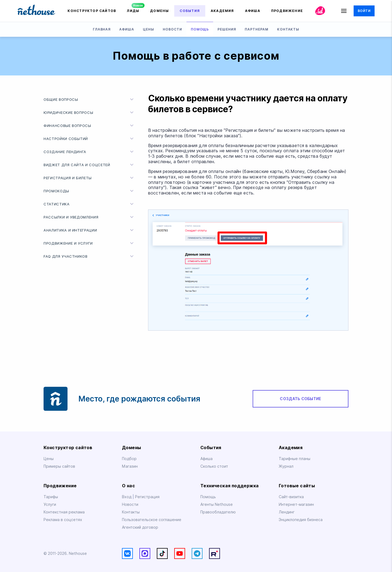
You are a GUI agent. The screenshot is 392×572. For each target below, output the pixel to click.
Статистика (89, 204)
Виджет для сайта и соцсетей (89, 165)
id (320, 11)
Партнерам (257, 29)
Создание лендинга (89, 152)
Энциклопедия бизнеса (301, 520)
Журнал (286, 466)
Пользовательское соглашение (152, 520)
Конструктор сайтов (92, 11)
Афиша (253, 11)
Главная (102, 29)
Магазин (130, 466)
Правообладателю (218, 512)
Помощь (200, 29)
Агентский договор (140, 527)
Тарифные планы (295, 459)
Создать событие (300, 399)
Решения (227, 29)
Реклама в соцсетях (63, 520)
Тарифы (51, 497)
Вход (127, 497)
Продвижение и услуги (89, 243)
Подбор (129, 459)
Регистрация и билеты (89, 178)
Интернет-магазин (296, 504)
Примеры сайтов (59, 466)
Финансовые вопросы (89, 126)
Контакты (288, 29)
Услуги (50, 504)
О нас (128, 486)
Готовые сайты (297, 486)
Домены (159, 11)
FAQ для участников (89, 256)
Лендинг (287, 512)
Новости (172, 29)
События (190, 11)
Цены (148, 29)
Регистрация (147, 497)
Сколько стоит (214, 466)
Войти (364, 11)
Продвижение (287, 11)
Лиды (133, 11)
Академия (222, 11)
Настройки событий (89, 139)
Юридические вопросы (89, 112)
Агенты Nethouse (217, 504)
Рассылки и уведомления (89, 217)
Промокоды (89, 191)
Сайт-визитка (291, 497)
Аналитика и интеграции (89, 230)
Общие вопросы (89, 99)
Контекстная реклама (64, 512)
